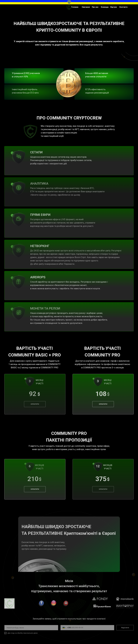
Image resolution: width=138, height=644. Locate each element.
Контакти (123, 7)
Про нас (95, 7)
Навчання (86, 7)
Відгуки (114, 7)
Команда (105, 7)
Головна (75, 7)
